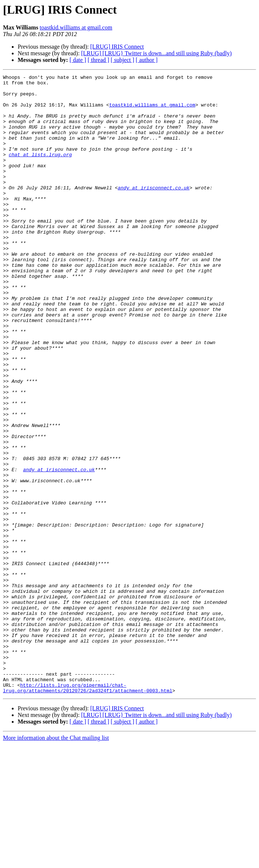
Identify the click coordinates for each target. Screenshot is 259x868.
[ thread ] (98, 60)
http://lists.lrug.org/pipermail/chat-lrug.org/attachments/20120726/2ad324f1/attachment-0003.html (88, 811)
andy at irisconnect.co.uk (154, 211)
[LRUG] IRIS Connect (117, 47)
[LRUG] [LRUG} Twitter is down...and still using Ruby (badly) (156, 53)
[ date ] (78, 60)
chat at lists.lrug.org (40, 171)
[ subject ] (123, 60)
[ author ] (147, 60)
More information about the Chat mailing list (56, 862)
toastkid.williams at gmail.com (76, 27)
